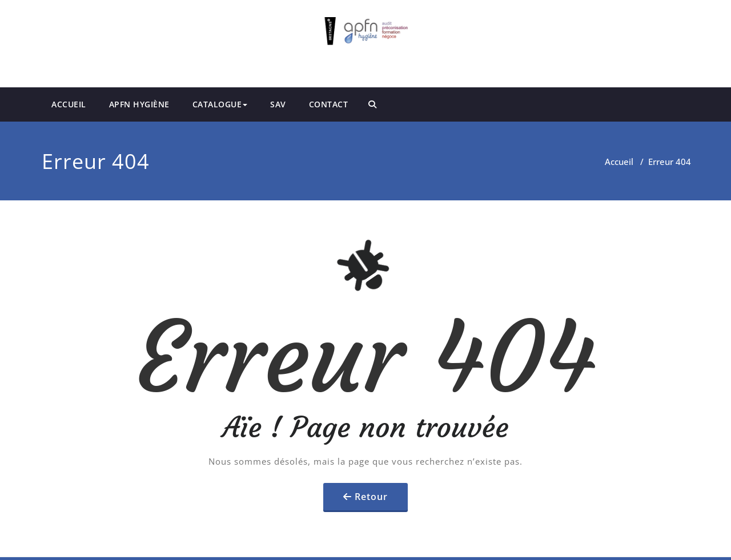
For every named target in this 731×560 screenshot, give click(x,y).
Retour (371, 497)
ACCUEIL (69, 104)
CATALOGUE (220, 104)
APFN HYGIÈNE (139, 104)
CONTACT (329, 104)
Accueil (619, 162)
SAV (278, 104)
